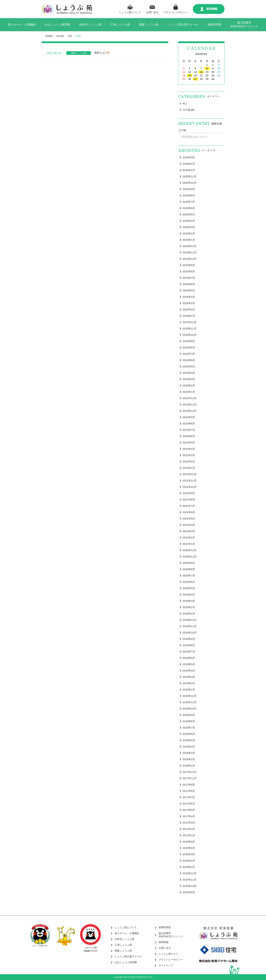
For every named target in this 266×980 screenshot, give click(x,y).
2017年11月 (190, 778)
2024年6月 (189, 284)
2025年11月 (190, 176)
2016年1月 (189, 867)
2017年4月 (189, 816)
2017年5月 (189, 810)
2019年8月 (189, 645)
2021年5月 (189, 519)
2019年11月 (190, 626)
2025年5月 (189, 214)
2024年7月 (189, 278)
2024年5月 (189, 290)
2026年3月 (189, 157)
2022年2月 (189, 461)
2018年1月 (189, 766)
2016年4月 (189, 848)
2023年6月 (189, 360)
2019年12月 (190, 620)
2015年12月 (190, 873)
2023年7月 (189, 354)
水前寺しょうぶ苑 (90, 25)
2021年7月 (189, 506)
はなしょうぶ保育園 (57, 25)
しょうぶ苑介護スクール (183, 25)
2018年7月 (189, 728)
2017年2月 (189, 829)
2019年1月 (189, 690)
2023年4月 (189, 373)
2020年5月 (189, 588)
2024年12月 (190, 246)
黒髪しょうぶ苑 (149, 25)
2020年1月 (189, 614)
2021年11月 (190, 480)
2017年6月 (189, 804)
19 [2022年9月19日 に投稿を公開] (190, 75)
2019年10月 (190, 633)
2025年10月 (190, 183)
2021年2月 (189, 538)
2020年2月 (189, 607)
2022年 (60, 36)
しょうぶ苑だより (168, 954)
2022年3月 (189, 455)
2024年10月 (190, 259)
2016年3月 (189, 854)
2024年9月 (189, 265)
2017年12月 (190, 772)
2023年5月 (189, 366)
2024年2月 (189, 309)
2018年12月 (190, 696)
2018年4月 (189, 747)
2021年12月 (190, 474)
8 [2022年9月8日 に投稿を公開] (207, 68)
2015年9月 (189, 892)
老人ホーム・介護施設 (22, 25)
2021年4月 (189, 525)
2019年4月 (189, 671)
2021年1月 (189, 544)
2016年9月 (189, 842)
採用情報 (209, 9)
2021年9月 (189, 493)
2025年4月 (189, 221)
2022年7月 (189, 430)
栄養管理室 (214, 25)
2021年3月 (189, 531)
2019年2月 (189, 683)
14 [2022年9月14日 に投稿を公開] (201, 72)
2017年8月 (189, 791)
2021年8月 (189, 500)
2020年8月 (189, 569)
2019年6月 (189, 658)
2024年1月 (189, 316)
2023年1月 (189, 392)
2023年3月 (189, 379)
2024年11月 (190, 252)
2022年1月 (189, 468)
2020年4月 (189, 595)
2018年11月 (190, 702)
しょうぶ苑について (130, 9)
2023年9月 (189, 341)
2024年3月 (189, 303)
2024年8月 (189, 271)
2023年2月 (189, 385)
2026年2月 (189, 164)
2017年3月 (189, 823)
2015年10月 (190, 886)
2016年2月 (189, 861)
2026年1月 (189, 170)
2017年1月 (189, 835)
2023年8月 (189, 347)
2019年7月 (189, 652)
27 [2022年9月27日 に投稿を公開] (196, 79)
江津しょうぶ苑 (120, 25)
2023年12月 (190, 322)
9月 (70, 36)
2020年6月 (189, 582)
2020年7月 (189, 576)
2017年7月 (189, 797)
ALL (185, 103)
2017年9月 (189, 785)
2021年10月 (190, 487)
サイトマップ (166, 965)
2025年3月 (189, 227)
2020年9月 (189, 563)
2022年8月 (189, 423)
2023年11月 (190, 328)
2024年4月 (189, 297)
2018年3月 (189, 753)
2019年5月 (189, 664)
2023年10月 (190, 335)
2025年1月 (189, 240)
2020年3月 (189, 601)
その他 (186, 110)
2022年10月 (190, 411)
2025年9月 (189, 189)
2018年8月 (189, 721)
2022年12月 (190, 398)
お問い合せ (152, 9)
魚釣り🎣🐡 (102, 53)
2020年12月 (190, 550)
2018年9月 (189, 715)
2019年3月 (189, 677)
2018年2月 (189, 759)
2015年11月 (190, 880)
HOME (49, 36)
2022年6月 (189, 436)
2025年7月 (189, 202)
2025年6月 (189, 208)
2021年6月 (189, 512)
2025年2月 (189, 233)
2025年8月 (189, 195)
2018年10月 (190, 709)
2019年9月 (189, 639)
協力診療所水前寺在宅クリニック (244, 24)
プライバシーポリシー (176, 9)
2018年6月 (189, 734)
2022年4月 (189, 449)
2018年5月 (189, 740)
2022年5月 (189, 442)
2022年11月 (190, 404)
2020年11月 (190, 557)
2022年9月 (189, 417)
